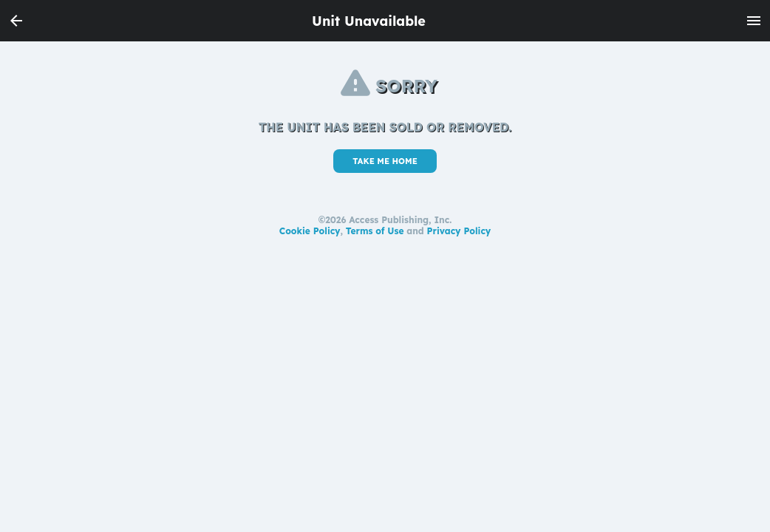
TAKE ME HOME (385, 161)
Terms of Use (375, 231)
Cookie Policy (310, 231)
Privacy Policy (459, 231)
